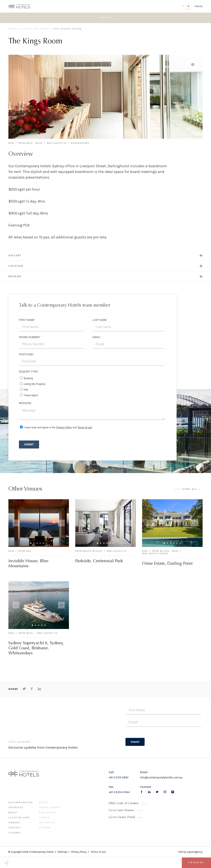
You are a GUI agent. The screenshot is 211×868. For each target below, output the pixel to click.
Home (13, 29)
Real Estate (48, 813)
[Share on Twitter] (24, 689)
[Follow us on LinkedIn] (149, 792)
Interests (16, 808)
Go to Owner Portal (122, 817)
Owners (14, 823)
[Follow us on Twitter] (157, 792)
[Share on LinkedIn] (39, 689)
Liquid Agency (195, 852)
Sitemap (45, 828)
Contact (15, 828)
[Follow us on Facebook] (142, 792)
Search (45, 818)
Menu (199, 6)
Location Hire (35, 29)
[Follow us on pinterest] (173, 792)
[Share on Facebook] (32, 689)
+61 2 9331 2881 (119, 777)
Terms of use (98, 852)
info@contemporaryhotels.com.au (161, 777)
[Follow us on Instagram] (165, 792)
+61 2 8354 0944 (119, 792)
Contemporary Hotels (42, 852)
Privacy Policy (79, 852)
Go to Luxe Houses (121, 810)
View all (190, 489)
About (13, 813)
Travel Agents (50, 808)
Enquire (196, 863)
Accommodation (21, 803)
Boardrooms (80, 143)
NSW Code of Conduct (124, 804)
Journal (15, 833)
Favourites (47, 823)
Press (44, 803)
